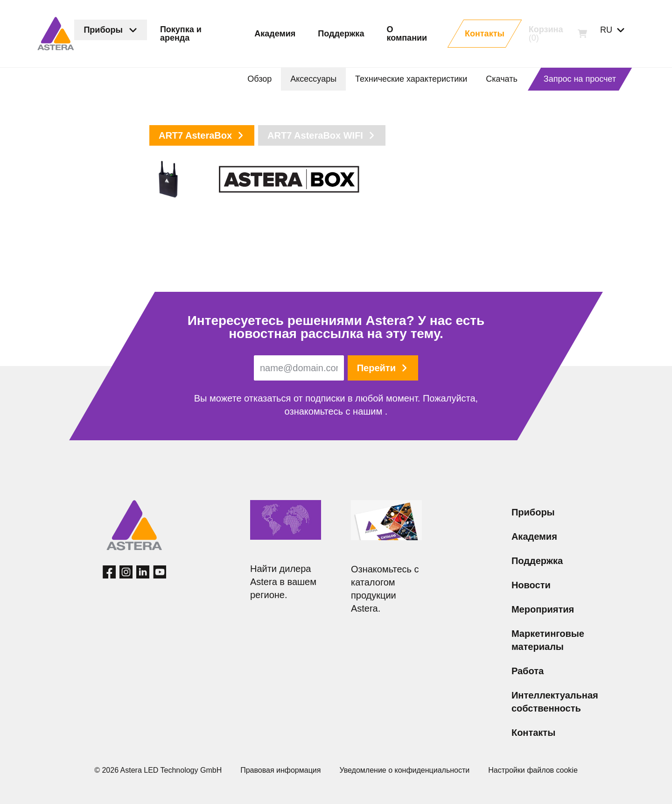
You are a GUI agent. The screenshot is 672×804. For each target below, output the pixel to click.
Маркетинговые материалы (548, 640)
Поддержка (537, 561)
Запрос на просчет (580, 79)
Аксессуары (313, 79)
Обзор (259, 79)
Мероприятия (543, 609)
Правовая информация (280, 770)
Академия (534, 536)
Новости (531, 585)
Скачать (502, 79)
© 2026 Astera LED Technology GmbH (158, 770)
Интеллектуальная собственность (555, 702)
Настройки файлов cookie (533, 770)
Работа (528, 671)
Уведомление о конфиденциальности (404, 770)
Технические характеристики (411, 79)
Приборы (533, 512)
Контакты (533, 733)
